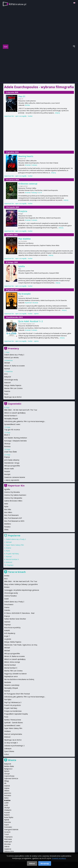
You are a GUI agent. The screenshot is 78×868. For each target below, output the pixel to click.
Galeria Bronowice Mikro (13, 501)
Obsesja (7, 444)
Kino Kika (8, 509)
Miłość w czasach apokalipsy (15, 413)
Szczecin (7, 832)
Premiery (13, 348)
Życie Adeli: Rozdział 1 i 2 (31, 321)
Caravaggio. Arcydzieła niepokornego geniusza (22, 590)
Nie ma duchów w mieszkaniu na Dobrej (19, 679)
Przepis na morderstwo (13, 711)
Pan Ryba (8, 699)
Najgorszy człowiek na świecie (15, 674)
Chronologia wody (11, 380)
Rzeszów (7, 822)
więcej (57, 113)
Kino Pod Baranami (11, 515)
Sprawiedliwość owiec (12, 424)
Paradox (7, 527)
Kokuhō (7, 630)
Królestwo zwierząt (28, 184)
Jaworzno (8, 793)
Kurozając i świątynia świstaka (15, 441)
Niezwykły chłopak (11, 419)
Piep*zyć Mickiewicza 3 (13, 702)
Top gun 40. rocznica (12, 430)
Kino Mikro (8, 512)
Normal (7, 369)
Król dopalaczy (10, 633)
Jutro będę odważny (12, 460)
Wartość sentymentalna (13, 734)
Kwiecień (7, 383)
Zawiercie (8, 849)
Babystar (8, 377)
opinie (36, 314)
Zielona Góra (9, 851)
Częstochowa (9, 776)
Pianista (7, 391)
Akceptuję (45, 863)
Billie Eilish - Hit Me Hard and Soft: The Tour (21, 410)
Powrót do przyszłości (13, 705)
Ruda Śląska (9, 817)
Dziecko (7, 610)
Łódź (6, 805)
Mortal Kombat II (11, 416)
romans (34, 165)
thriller (28, 105)
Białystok (8, 764)
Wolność (9, 562)
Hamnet (7, 622)
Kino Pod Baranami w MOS (14, 521)
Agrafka (7, 489)
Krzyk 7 (7, 636)
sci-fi (40, 193)
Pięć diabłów (25, 239)
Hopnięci (10, 565)
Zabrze (7, 846)
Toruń (7, 834)
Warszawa (8, 839)
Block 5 (7, 435)
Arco (6, 374)
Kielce (6, 798)
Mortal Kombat (10, 665)
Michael (7, 363)
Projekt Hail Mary (12, 554)
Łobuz (7, 754)
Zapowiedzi (15, 404)
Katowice (8, 795)
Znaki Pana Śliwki (10, 452)
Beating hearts (26, 156)
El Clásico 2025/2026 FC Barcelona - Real (19, 613)
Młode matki (9, 469)
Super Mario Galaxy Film (15, 545)
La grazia (8, 639)
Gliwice (7, 791)
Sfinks (6, 530)
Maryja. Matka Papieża (13, 385)
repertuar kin (9, 116)
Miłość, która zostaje (12, 662)
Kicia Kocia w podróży (12, 627)
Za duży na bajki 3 (11, 743)
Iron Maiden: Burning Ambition (16, 438)
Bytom (7, 771)
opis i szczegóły (21, 116)
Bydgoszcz (8, 769)
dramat (28, 165)
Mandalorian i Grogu (12, 463)
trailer (30, 116)
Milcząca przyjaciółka (12, 466)
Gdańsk (7, 786)
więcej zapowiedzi (12, 480)
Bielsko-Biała (9, 766)
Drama (8, 548)
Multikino (8, 524)
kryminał (28, 303)
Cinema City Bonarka (12, 492)
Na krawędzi (25, 294)
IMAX (6, 504)
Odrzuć (32, 863)
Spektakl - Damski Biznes (14, 723)
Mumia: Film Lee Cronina (13, 388)
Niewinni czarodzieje (12, 685)
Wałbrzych (8, 842)
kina (18, 4)
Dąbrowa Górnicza (11, 778)
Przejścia (23, 211)
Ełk (5, 783)
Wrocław (7, 844)
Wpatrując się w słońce (13, 397)
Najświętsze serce (11, 676)
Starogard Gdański (11, 829)
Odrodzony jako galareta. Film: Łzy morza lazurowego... (25, 421)
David (6, 599)
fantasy (34, 193)
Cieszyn (7, 774)
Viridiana (7, 731)
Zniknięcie (8, 749)
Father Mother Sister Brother (15, 619)
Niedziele (8, 682)
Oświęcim (8, 810)
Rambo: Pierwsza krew (13, 720)
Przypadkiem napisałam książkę (16, 714)
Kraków (7, 800)
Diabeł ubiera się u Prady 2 (14, 355)
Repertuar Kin (16, 486)
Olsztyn (7, 808)
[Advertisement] (39, 66)
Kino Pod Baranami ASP (13, 518)
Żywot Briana (9, 751)
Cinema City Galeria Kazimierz (15, 495)
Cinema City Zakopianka (13, 498)
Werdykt (7, 474)
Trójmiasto (8, 837)
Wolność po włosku (11, 357)
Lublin (6, 803)
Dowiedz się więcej (59, 858)
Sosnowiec (8, 827)
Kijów (6, 506)
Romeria (7, 446)
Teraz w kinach (17, 572)
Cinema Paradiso (10, 596)
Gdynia (7, 788)
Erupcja (7, 457)
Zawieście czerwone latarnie (15, 477)
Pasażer (7, 471)
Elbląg (6, 781)
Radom (7, 815)
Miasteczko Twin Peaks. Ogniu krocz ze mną (21, 645)
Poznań (7, 812)
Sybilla (22, 266)
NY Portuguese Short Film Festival (17, 694)
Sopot (7, 825)
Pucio (6, 394)
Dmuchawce (9, 604)
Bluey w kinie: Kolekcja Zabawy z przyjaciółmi (21, 584)
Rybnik (7, 820)
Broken (7, 587)
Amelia (7, 576)
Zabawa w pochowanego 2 (14, 746)
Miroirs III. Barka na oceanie (14, 366)
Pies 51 (22, 96)
